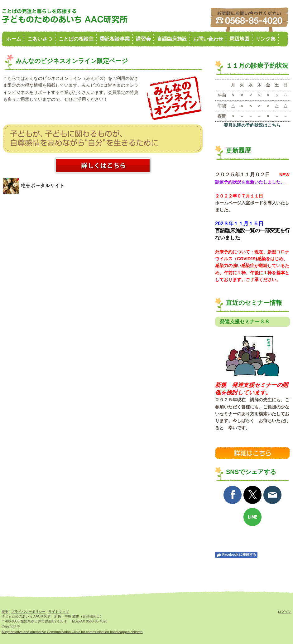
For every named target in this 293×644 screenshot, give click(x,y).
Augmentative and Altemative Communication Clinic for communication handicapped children (72, 632)
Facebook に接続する (236, 555)
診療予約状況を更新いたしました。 (250, 182)
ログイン (285, 612)
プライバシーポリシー (28, 612)
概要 (5, 612)
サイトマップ (59, 612)
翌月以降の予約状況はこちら (252, 125)
